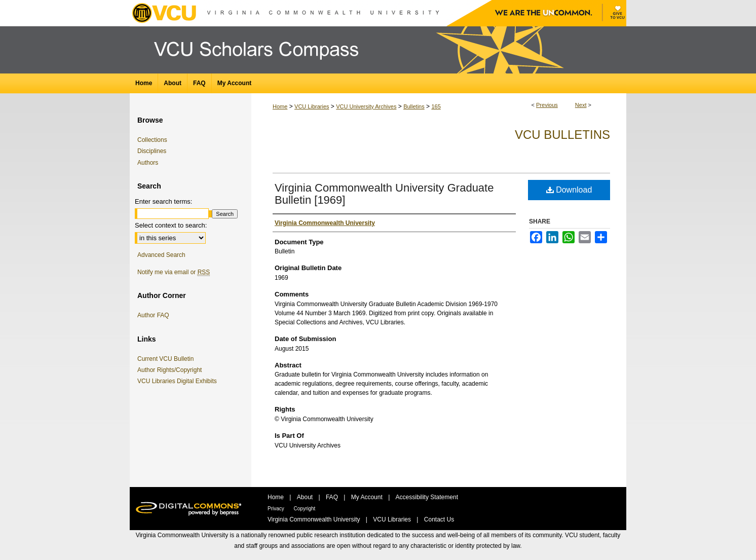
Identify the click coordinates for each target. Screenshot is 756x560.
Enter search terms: (163, 201)
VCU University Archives (366, 106)
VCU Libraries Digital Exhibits (179, 381)
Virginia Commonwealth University (315, 519)
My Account (368, 497)
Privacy (277, 509)
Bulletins (414, 106)
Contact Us (439, 519)
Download (569, 190)
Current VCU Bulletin (167, 359)
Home (280, 106)
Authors (148, 163)
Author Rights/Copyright (171, 370)
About (306, 497)
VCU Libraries (312, 106)
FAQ (333, 497)
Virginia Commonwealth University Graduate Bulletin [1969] (384, 194)
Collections (152, 140)
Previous (547, 105)
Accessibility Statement (427, 497)
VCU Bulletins (562, 135)
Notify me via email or (174, 272)
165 (436, 106)
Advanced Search (161, 255)
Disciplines (152, 151)
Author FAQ (153, 315)
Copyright (305, 509)
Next (581, 105)
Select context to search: (171, 225)
